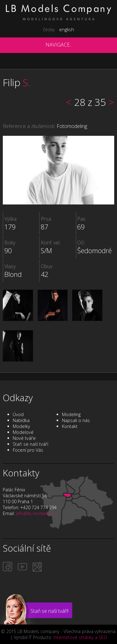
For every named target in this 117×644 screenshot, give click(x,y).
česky (49, 29)
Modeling (71, 414)
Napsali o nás (76, 420)
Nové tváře (24, 438)
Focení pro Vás (28, 450)
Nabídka (21, 420)
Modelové (23, 432)
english (67, 29)
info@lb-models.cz (35, 513)
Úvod (18, 414)
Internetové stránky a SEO (80, 637)
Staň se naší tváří (30, 444)
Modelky (21, 426)
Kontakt (70, 426)
